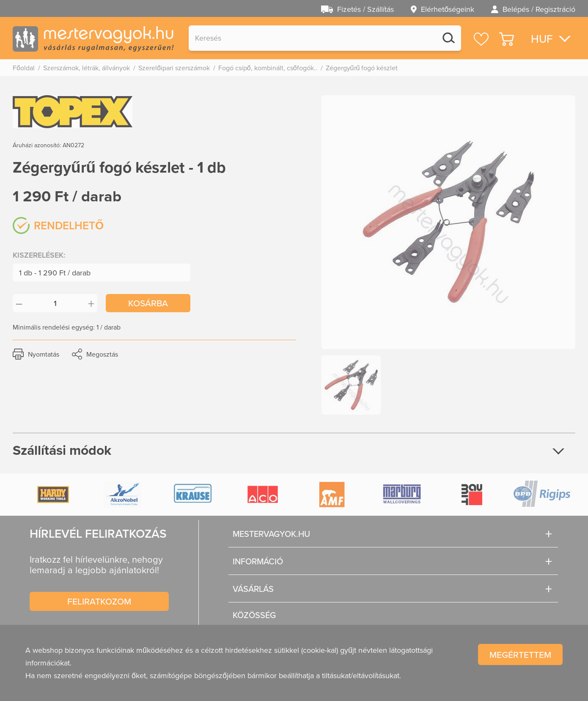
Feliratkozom (99, 601)
